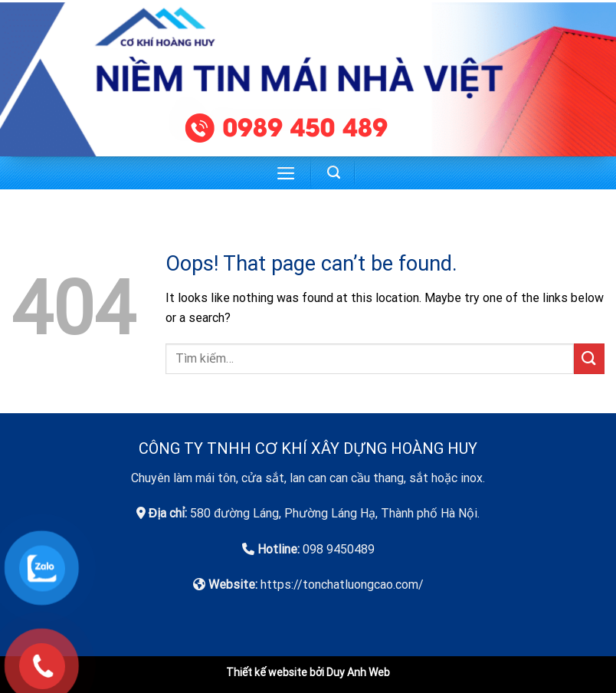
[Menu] (286, 173)
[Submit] (589, 358)
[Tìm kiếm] (334, 172)
